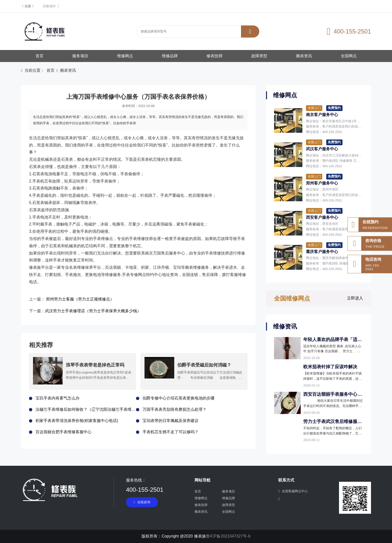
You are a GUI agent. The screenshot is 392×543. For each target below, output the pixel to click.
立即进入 (355, 298)
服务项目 (80, 56)
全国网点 (349, 56)
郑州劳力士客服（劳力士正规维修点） (80, 299)
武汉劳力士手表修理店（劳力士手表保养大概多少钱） (93, 311)
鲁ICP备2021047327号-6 (228, 536)
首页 (39, 56)
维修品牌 (170, 56)
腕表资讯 (304, 56)
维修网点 (125, 56)
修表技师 (214, 56)
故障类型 (259, 56)
